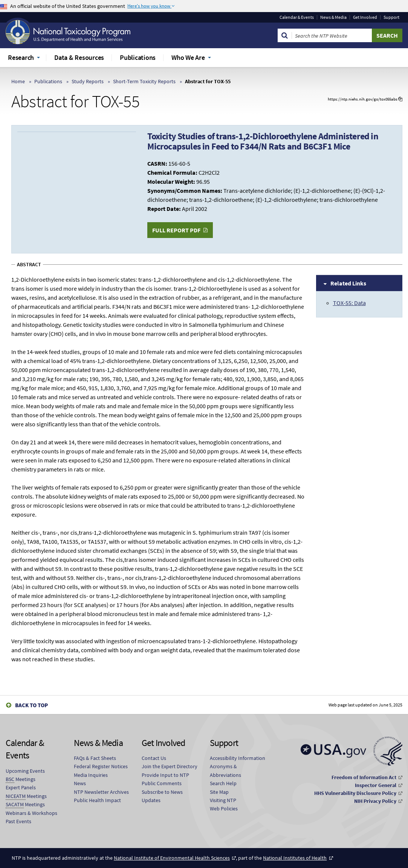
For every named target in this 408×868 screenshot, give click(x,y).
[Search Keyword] (332, 35)
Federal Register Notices (101, 766)
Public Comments (162, 783)
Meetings (21, 779)
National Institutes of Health (295, 858)
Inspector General (376, 785)
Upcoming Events (25, 771)
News (80, 783)
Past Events (18, 821)
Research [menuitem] (21, 57)
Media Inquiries (91, 775)
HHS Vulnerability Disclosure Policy (355, 793)
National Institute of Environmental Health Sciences (172, 858)
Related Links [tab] (348, 283)
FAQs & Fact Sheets (95, 758)
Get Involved (365, 17)
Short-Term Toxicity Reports (144, 81)
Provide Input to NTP (165, 775)
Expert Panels (21, 787)
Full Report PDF (176, 230)
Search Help (223, 783)
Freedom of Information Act (364, 777)
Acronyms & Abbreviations (225, 770)
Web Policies (224, 809)
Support (391, 17)
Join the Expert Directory (170, 766)
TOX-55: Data (349, 303)
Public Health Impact (97, 800)
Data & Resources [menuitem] (79, 57)
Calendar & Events (297, 17)
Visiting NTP (223, 800)
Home (18, 81)
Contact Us (154, 758)
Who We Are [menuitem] (188, 57)
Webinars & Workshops (31, 813)
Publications (48, 81)
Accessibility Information (238, 758)
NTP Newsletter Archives (101, 792)
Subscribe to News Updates (162, 796)
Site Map (219, 792)
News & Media (333, 17)
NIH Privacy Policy (375, 801)
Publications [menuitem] (138, 57)
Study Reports (88, 81)
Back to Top (31, 705)
